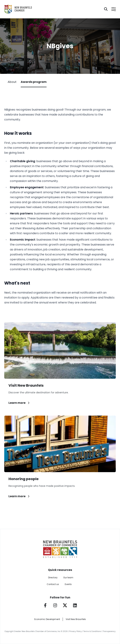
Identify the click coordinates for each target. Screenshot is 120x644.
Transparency (109, 631)
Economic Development (47, 619)
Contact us (53, 584)
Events (68, 584)
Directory (53, 577)
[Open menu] (114, 9)
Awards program (34, 84)
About (12, 82)
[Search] (106, 9)
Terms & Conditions (92, 631)
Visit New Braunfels (76, 619)
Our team (68, 577)
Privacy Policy (75, 631)
